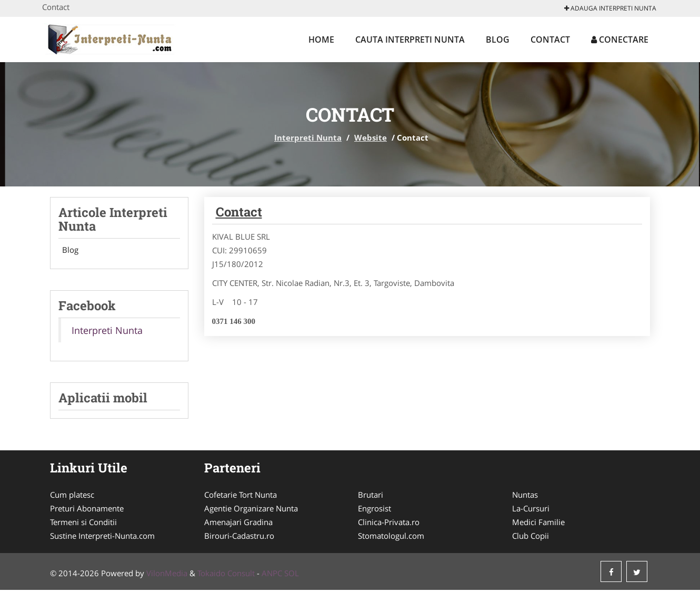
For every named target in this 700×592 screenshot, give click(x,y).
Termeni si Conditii (83, 524)
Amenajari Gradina (238, 524)
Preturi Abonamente (87, 510)
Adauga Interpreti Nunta (610, 8)
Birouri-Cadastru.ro (239, 538)
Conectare (620, 40)
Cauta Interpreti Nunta (410, 40)
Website (371, 137)
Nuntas (525, 497)
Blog (498, 40)
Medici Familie (538, 524)
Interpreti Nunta (308, 137)
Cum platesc (72, 497)
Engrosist (374, 510)
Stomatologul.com (391, 538)
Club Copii (531, 538)
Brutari (371, 497)
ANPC (272, 575)
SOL (292, 575)
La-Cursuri (531, 510)
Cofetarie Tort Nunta (241, 497)
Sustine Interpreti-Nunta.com (102, 538)
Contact (550, 40)
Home (321, 40)
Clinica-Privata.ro (389, 524)
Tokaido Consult (226, 575)
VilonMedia (167, 575)
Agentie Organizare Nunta (251, 510)
